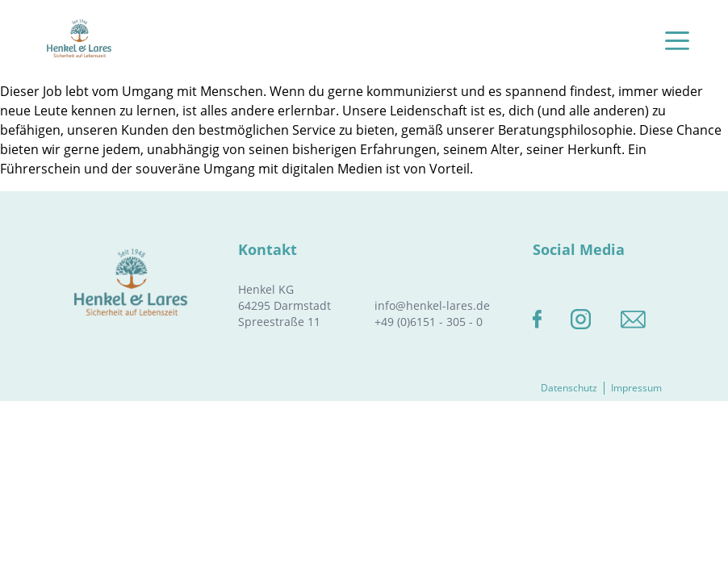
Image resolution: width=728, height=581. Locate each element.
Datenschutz (569, 388)
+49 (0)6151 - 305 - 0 (429, 322)
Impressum (636, 388)
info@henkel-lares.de (432, 305)
